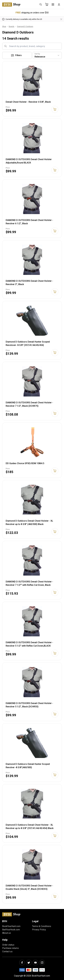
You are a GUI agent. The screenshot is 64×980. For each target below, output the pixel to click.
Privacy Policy (39, 930)
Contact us (7, 951)
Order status (8, 945)
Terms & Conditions (42, 926)
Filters (16, 55)
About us (7, 933)
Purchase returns (10, 948)
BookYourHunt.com (11, 926)
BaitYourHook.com (11, 930)
